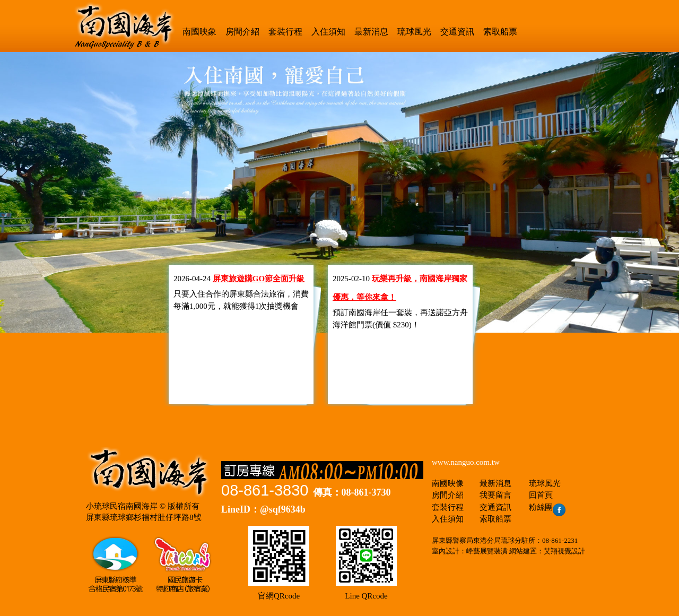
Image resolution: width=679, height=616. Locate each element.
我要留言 (495, 495)
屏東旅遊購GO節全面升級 (259, 279)
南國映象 (199, 32)
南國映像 (448, 483)
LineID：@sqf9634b (263, 509)
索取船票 (500, 32)
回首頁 (541, 495)
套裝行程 (285, 32)
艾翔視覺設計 (564, 551)
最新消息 (371, 32)
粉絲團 (547, 507)
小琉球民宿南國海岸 (122, 506)
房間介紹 (242, 32)
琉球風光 (414, 32)
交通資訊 (457, 32)
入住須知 (328, 32)
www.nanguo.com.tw (466, 462)
